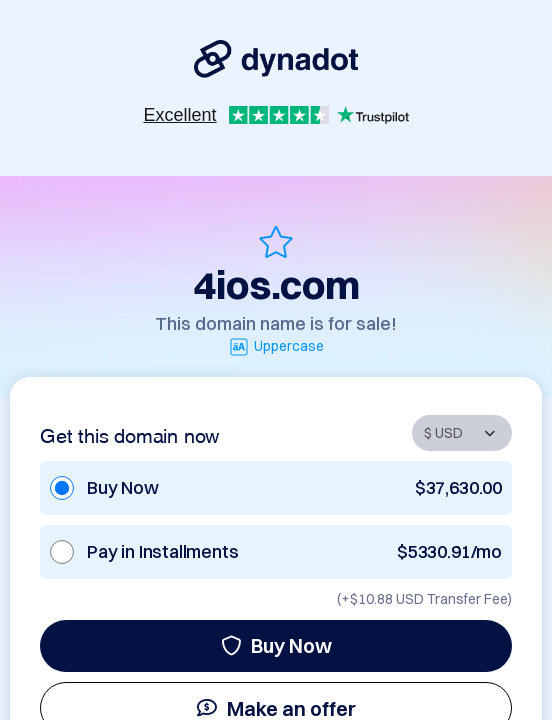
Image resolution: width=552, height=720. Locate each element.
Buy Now (276, 645)
